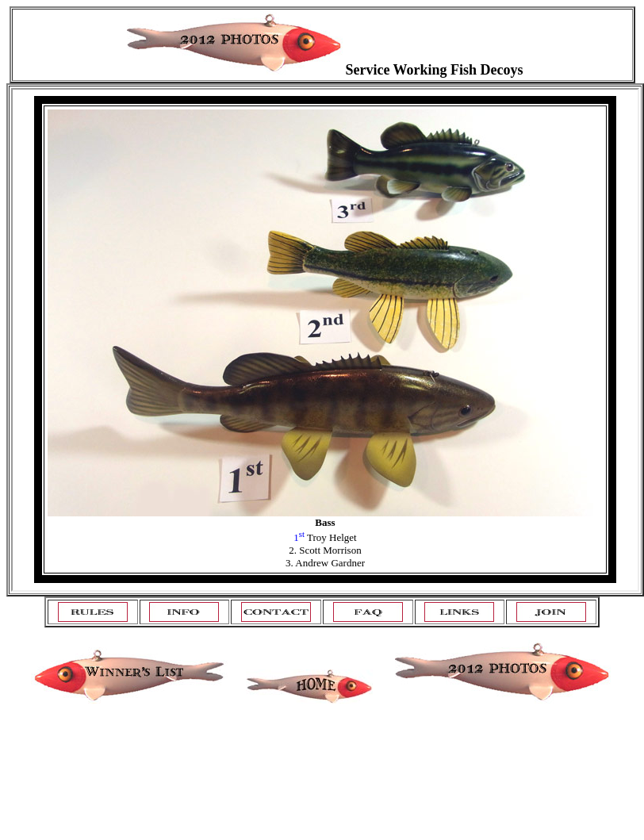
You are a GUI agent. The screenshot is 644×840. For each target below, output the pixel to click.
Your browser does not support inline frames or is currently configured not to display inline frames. (325, 340)
